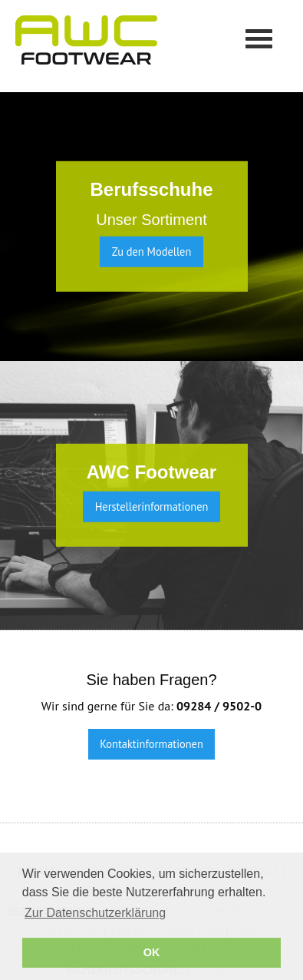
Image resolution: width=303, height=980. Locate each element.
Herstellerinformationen (152, 507)
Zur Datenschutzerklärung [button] (95, 913)
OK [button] (152, 952)
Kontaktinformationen (151, 744)
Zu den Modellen (152, 252)
